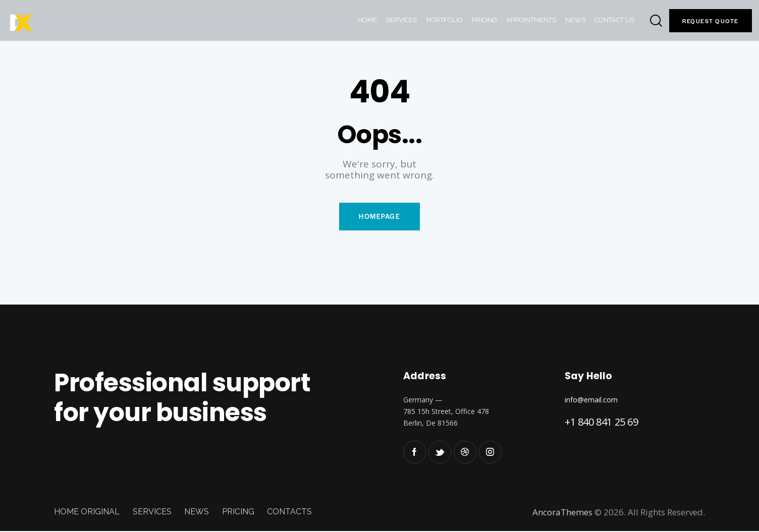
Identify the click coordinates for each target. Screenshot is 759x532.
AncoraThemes (562, 513)
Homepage (380, 217)
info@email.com (591, 400)
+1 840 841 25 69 (602, 422)
